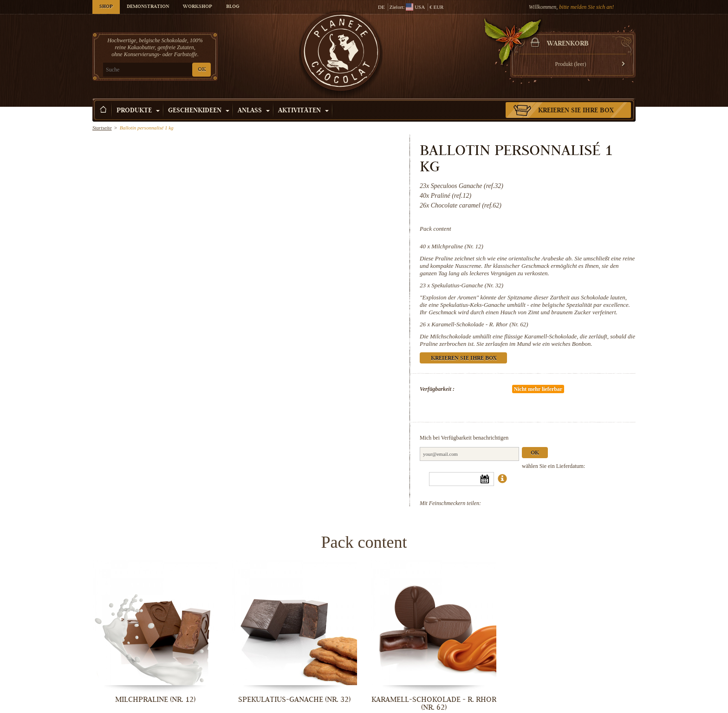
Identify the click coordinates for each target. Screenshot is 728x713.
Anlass (254, 111)
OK (202, 70)
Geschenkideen (199, 111)
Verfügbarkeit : (437, 389)
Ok (535, 453)
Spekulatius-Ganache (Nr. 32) (467, 285)
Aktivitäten (303, 111)
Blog (233, 7)
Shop (106, 7)
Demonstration (148, 7)
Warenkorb (568, 44)
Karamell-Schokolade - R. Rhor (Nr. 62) (480, 324)
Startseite (102, 128)
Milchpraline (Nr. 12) (457, 246)
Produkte (138, 111)
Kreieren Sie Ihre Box (576, 111)
